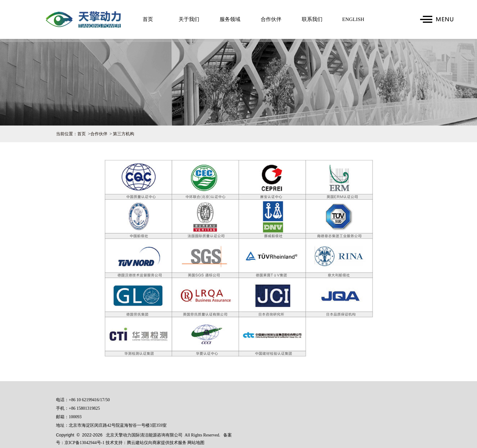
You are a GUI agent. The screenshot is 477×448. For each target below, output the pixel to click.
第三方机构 (124, 134)
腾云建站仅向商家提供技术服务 (157, 443)
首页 (148, 19)
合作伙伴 (271, 19)
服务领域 (230, 19)
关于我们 (189, 19)
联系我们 (312, 19)
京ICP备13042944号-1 (84, 443)
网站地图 (196, 443)
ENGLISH (353, 19)
